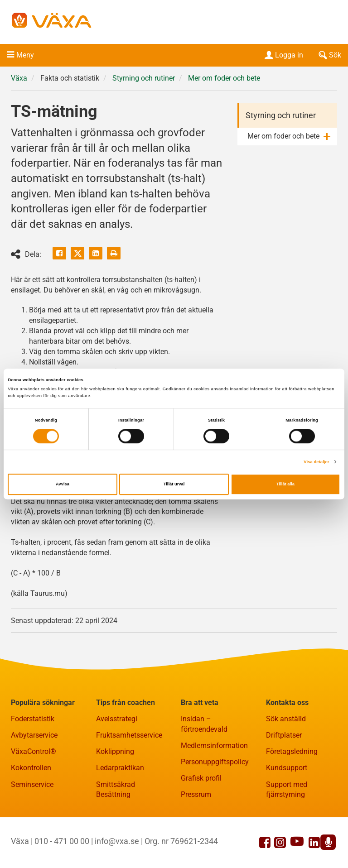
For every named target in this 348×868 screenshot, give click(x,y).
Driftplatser (284, 735)
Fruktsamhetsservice (129, 735)
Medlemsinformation (214, 746)
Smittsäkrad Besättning (116, 790)
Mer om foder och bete (224, 78)
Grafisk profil (201, 778)
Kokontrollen (31, 768)
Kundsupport (287, 768)
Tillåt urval (174, 484)
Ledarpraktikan (120, 768)
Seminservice (32, 784)
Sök (329, 55)
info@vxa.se (117, 841)
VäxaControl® (34, 751)
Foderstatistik (33, 719)
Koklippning (115, 751)
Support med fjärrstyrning (287, 790)
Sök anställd (286, 719)
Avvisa (63, 484)
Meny (25, 55)
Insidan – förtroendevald (204, 724)
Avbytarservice (34, 735)
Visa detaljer (316, 462)
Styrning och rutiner (144, 78)
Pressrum (196, 794)
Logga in (283, 55)
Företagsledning (292, 751)
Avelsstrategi (117, 719)
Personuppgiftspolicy (215, 762)
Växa (19, 78)
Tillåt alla (285, 484)
